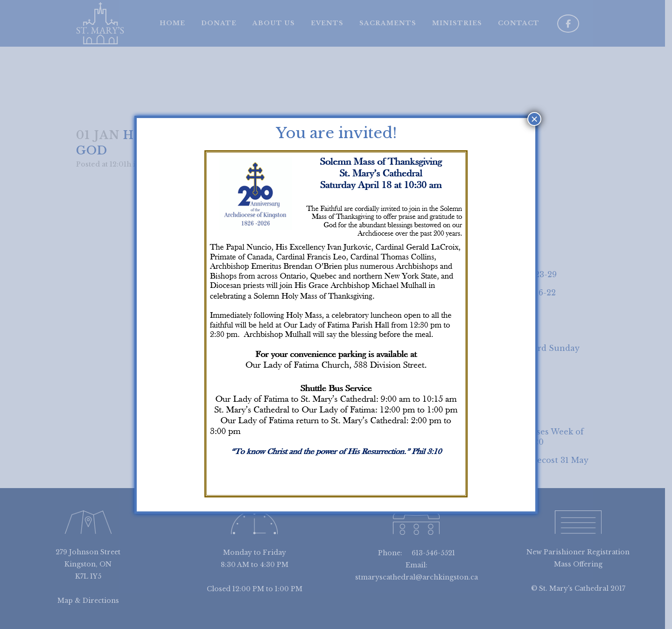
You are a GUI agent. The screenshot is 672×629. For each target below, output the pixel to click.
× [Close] (534, 119)
